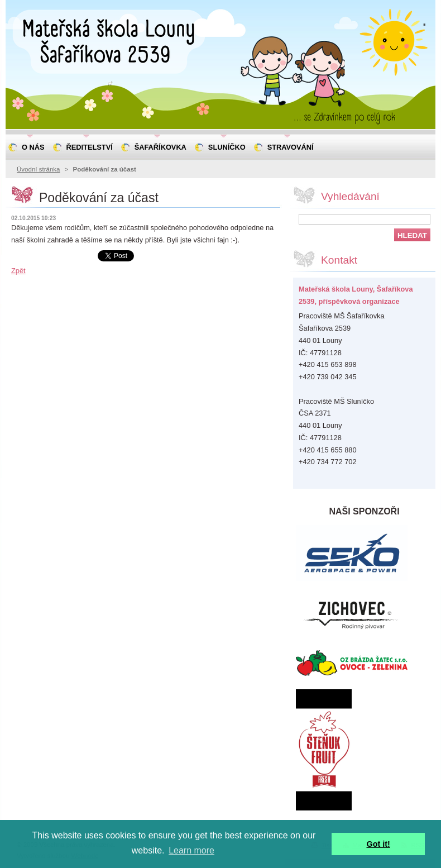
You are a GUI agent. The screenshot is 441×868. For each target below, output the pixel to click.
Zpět (18, 271)
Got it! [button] (378, 844)
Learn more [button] (191, 850)
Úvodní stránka (38, 169)
